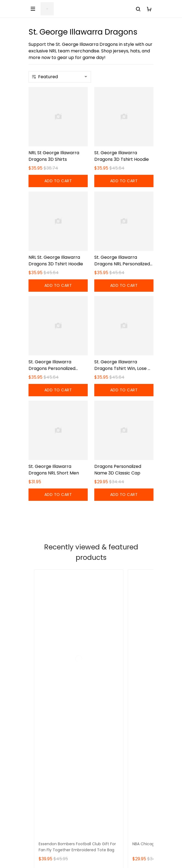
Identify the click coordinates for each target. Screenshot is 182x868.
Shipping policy (45, 780)
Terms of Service (47, 799)
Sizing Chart (41, 733)
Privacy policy (43, 818)
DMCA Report (91, 843)
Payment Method (47, 808)
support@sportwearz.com (57, 677)
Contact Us (41, 714)
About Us (38, 705)
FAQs (34, 723)
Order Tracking (45, 742)
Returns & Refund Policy (54, 790)
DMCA (35, 751)
